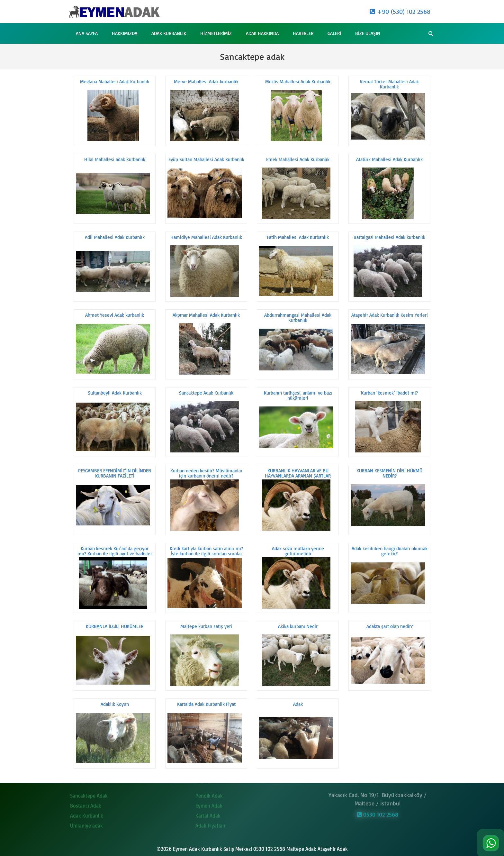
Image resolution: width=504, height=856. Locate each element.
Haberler (303, 33)
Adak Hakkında (262, 33)
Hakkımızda (125, 33)
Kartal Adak (208, 812)
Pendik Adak (209, 792)
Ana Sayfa (87, 33)
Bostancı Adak (86, 802)
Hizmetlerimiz (216, 33)
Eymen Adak (209, 802)
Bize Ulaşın (368, 33)
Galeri (334, 33)
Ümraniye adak (86, 822)
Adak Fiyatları (210, 822)
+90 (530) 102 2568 (400, 11)
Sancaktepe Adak (89, 792)
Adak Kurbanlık (169, 33)
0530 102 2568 (378, 811)
